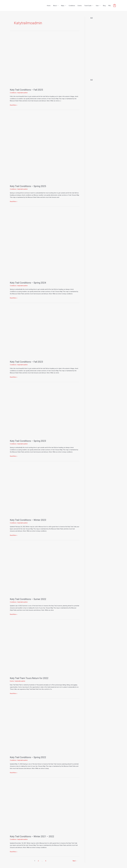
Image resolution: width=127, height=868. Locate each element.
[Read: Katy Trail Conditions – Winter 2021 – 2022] (45, 807)
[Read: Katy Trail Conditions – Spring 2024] (45, 244)
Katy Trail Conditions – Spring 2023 (28, 441)
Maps (63, 6)
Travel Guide (88, 6)
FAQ (109, 6)
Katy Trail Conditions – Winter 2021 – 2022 (32, 836)
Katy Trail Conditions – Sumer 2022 (28, 599)
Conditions (72, 6)
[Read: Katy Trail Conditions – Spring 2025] (45, 148)
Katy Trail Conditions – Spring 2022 (28, 757)
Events (80, 6)
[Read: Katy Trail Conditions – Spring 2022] (45, 728)
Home (49, 6)
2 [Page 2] (38, 861)
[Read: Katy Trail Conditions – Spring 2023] (45, 411)
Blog (104, 6)
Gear (97, 6)
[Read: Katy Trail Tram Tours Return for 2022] (45, 649)
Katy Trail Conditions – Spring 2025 (28, 186)
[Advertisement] (104, 48)
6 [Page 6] (46, 861)
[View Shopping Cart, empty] (115, 6)
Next (75, 861)
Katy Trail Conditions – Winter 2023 (28, 520)
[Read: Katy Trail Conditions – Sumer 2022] (45, 570)
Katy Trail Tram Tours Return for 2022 (29, 678)
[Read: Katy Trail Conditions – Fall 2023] (45, 332)
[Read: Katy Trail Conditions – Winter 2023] (45, 490)
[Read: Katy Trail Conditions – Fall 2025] (45, 60)
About (55, 6)
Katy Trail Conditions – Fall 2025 (26, 90)
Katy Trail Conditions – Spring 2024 (28, 283)
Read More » (14, 105)
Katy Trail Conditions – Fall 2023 (26, 362)
